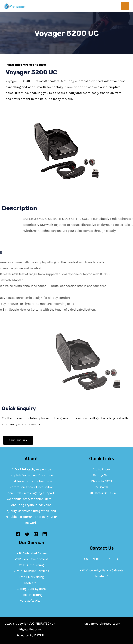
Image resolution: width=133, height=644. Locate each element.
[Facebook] (18, 534)
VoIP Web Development (31, 559)
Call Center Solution (102, 493)
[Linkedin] (45, 534)
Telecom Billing (31, 595)
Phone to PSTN (102, 481)
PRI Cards (102, 487)
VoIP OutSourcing (31, 565)
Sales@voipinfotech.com (102, 624)
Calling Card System (31, 589)
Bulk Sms (31, 583)
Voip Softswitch (31, 600)
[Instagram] (36, 534)
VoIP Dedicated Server (31, 553)
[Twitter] (27, 534)
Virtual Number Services (31, 571)
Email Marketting (31, 577)
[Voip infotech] (15, 6)
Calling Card (102, 475)
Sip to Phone (102, 469)
